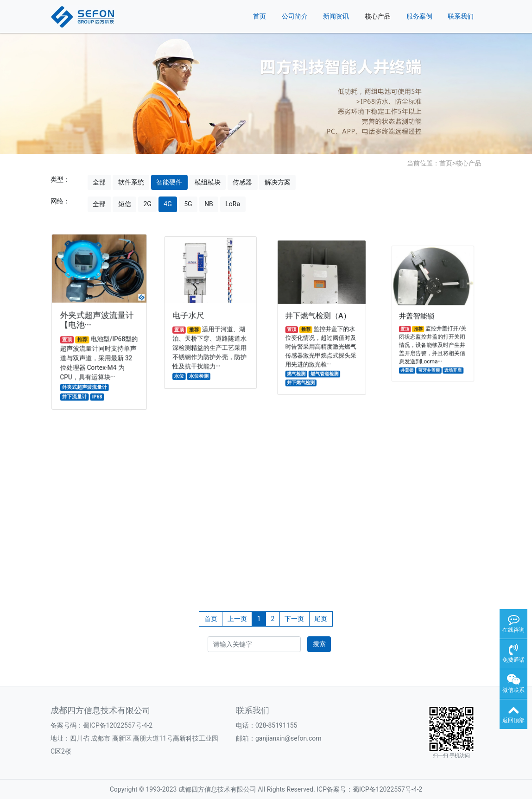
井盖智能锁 (421, 317)
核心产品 (378, 16)
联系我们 (461, 16)
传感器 (242, 182)
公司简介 (295, 16)
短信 (125, 204)
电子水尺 (191, 316)
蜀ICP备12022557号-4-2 (118, 725)
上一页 (237, 619)
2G (147, 204)
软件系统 (131, 182)
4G (168, 204)
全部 (99, 182)
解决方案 (278, 182)
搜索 (319, 644)
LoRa (233, 204)
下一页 (294, 619)
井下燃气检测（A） (318, 316)
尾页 (321, 619)
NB (209, 204)
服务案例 (419, 16)
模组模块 (208, 182)
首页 (260, 16)
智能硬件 (169, 182)
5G (188, 204)
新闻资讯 (336, 16)
